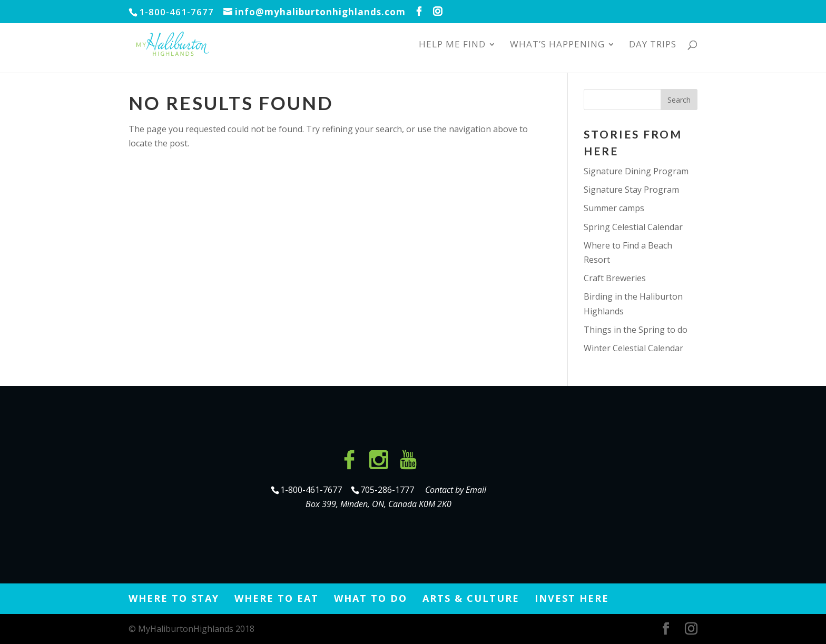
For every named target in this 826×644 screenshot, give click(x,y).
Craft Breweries (615, 278)
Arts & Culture (471, 598)
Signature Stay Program (631, 190)
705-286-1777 (389, 490)
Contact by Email (456, 490)
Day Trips (653, 45)
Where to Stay (174, 598)
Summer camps (614, 208)
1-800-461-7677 (312, 490)
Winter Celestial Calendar (633, 348)
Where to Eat (277, 598)
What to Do (371, 598)
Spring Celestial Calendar (633, 227)
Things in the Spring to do (636, 330)
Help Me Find (452, 45)
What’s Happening (557, 45)
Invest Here (572, 598)
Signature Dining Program (636, 171)
